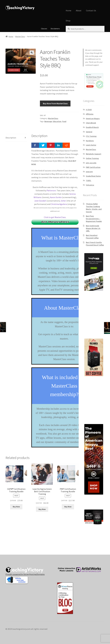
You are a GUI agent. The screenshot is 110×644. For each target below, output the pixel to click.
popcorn (89, 172)
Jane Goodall (40, 201)
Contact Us (91, 10)
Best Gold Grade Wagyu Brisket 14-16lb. (93, 228)
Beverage (48, 121)
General (89, 132)
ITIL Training (91, 136)
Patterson (51, 190)
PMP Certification (93, 167)
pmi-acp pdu (91, 163)
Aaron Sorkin (56, 197)
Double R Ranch (92, 127)
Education (57, 121)
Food (64, 121)
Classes (44, 29)
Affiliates (90, 114)
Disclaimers (55, 29)
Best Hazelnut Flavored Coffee (92, 237)
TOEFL (89, 180)
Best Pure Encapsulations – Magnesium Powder (94, 219)
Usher (63, 201)
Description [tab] (11, 138)
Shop (68, 21)
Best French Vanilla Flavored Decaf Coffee (95, 244)
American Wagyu (93, 118)
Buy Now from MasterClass (55, 103)
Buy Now (16, 507)
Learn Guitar (91, 145)
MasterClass (20, 36)
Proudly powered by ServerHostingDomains (25, 574)
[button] (32, 53)
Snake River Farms (93, 176)
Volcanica (90, 185)
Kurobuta (90, 141)
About (79, 10)
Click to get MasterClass (55, 217)
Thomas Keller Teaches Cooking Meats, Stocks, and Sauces (94, 208)
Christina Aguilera (59, 204)
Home (69, 10)
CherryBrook (91, 123)
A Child (89, 110)
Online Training (92, 158)
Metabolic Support (94, 154)
